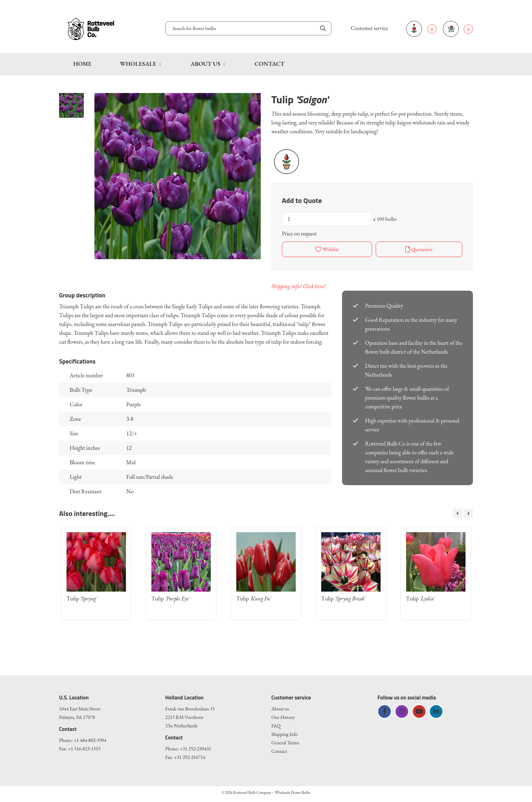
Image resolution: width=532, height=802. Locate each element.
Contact (270, 64)
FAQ (276, 724)
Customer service (369, 28)
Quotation (419, 249)
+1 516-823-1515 (84, 747)
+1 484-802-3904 (90, 739)
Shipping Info (285, 733)
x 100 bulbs (385, 219)
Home (82, 64)
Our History (283, 716)
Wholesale (138, 64)
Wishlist (327, 249)
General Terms (285, 741)
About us (206, 64)
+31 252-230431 (195, 747)
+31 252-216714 (190, 756)
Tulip (82, 597)
